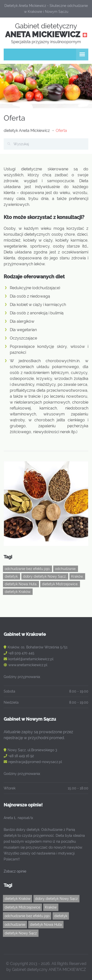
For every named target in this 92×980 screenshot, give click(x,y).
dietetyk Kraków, (18, 592)
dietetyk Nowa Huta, (21, 584)
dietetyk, (12, 576)
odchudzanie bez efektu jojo (27, 916)
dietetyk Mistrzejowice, (60, 584)
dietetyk (61, 916)
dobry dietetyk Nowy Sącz (56, 899)
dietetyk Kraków (18, 899)
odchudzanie (15, 925)
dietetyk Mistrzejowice (22, 907)
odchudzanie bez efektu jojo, (27, 569)
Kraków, (77, 576)
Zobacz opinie (15, 871)
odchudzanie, (66, 569)
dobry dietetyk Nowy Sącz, (45, 576)
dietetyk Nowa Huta (46, 925)
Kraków (51, 907)
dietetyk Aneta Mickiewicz (27, 131)
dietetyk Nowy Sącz (21, 933)
